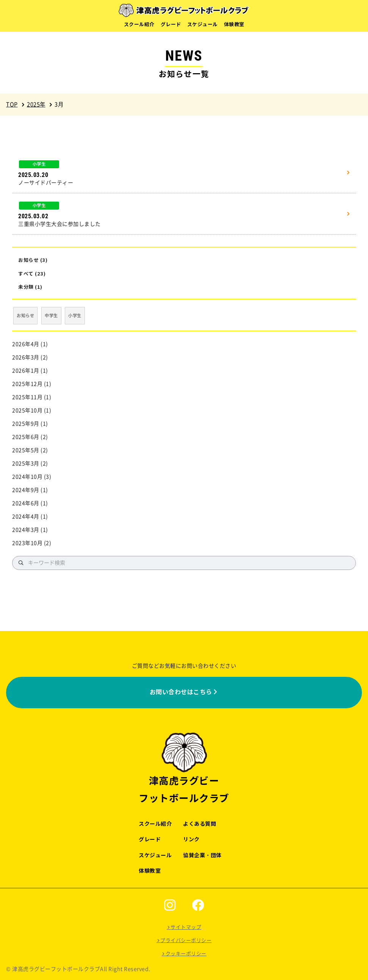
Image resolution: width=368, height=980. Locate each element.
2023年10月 (27, 543)
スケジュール (203, 24)
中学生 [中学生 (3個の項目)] (51, 315)
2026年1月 (26, 371)
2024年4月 (26, 517)
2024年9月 (26, 490)
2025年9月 (26, 424)
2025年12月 (27, 384)
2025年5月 (26, 450)
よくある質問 (200, 824)
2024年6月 (26, 503)
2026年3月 (26, 357)
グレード (171, 24)
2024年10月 (27, 477)
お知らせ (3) (33, 260)
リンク (191, 839)
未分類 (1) (30, 287)
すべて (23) (32, 274)
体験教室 (234, 24)
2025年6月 (26, 437)
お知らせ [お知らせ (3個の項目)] (25, 315)
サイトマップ (186, 927)
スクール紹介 (139, 24)
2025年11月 (27, 397)
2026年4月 (26, 344)
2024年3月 (26, 530)
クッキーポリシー (186, 954)
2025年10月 (27, 410)
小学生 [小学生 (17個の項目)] (75, 315)
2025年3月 (26, 463)
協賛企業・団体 (202, 855)
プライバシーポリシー (186, 940)
